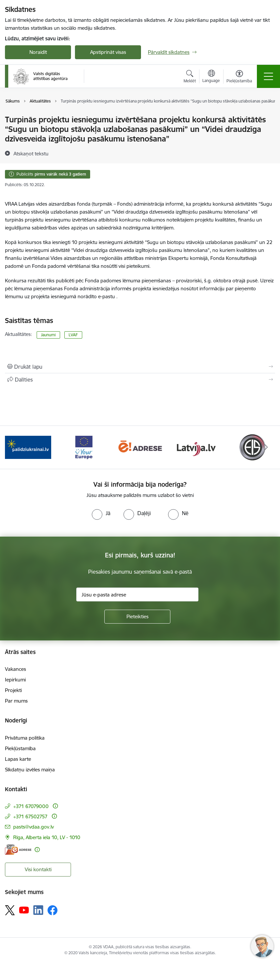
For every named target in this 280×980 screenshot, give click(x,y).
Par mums (16, 701)
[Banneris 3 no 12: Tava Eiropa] (140, 447)
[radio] (101, 513)
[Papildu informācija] (55, 806)
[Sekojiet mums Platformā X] (10, 910)
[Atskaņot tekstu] (31, 153)
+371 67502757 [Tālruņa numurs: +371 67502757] (30, 817)
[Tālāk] (266, 447)
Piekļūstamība (20, 748)
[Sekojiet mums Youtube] (24, 910)
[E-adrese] (18, 850)
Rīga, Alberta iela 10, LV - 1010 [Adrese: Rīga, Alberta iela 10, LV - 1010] (47, 837)
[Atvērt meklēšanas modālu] (190, 77)
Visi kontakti (38, 869)
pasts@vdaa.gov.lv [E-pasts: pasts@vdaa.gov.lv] (34, 827)
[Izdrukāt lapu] (140, 367)
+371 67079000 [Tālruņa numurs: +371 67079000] (31, 806)
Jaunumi (48, 335)
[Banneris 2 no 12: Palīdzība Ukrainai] (84, 447)
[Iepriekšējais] (14, 447)
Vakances (16, 669)
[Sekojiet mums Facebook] (52, 910)
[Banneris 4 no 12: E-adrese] (196, 447)
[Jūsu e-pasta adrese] (137, 594)
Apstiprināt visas (108, 52)
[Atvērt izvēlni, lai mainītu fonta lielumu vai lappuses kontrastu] (239, 77)
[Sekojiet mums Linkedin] (38, 910)
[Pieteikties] (137, 617)
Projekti (13, 690)
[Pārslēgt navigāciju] (268, 76)
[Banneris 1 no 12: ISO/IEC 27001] (28, 447)
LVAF (73, 335)
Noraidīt (38, 52)
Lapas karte (18, 759)
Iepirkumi (15, 680)
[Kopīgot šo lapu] (140, 380)
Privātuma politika (25, 738)
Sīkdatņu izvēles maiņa (30, 770)
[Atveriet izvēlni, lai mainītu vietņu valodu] (211, 77)
